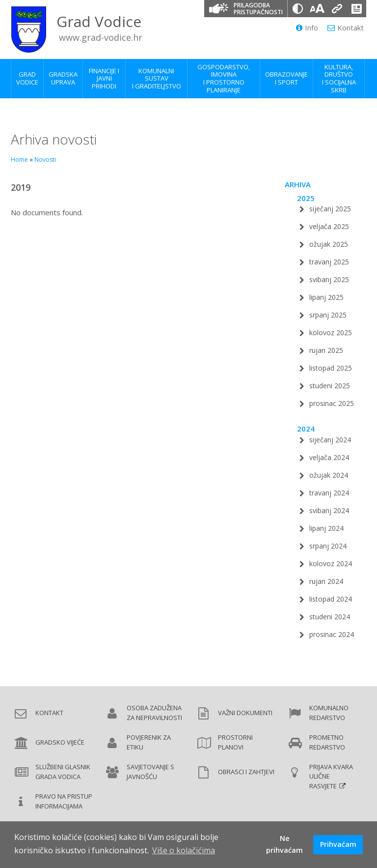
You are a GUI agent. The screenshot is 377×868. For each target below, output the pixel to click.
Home (19, 159)
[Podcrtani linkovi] (337, 9)
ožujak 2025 (329, 244)
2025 (306, 198)
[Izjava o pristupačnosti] (356, 9)
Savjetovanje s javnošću (150, 772)
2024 (306, 429)
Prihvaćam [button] (338, 844)
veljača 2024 (329, 457)
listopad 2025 (331, 368)
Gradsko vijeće (60, 742)
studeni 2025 (330, 386)
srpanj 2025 (328, 315)
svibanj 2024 (329, 510)
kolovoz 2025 (331, 333)
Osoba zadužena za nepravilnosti (154, 713)
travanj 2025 (329, 262)
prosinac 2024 (332, 634)
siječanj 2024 (330, 440)
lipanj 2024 (326, 528)
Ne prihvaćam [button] (284, 844)
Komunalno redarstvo (329, 713)
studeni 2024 (330, 617)
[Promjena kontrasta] (297, 9)
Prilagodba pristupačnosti (258, 9)
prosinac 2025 (332, 403)
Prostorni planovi (235, 742)
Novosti (45, 159)
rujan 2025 (326, 350)
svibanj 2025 (329, 279)
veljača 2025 (329, 226)
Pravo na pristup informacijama (64, 801)
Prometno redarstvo (327, 742)
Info (307, 28)
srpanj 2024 (328, 546)
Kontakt (346, 28)
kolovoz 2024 (331, 564)
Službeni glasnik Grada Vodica (63, 772)
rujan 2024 (326, 581)
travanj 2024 (329, 493)
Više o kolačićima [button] (184, 850)
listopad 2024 (331, 599)
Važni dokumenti (245, 713)
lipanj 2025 (326, 297)
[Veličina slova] (317, 9)
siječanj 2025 (330, 209)
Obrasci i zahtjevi (246, 772)
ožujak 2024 (329, 475)
